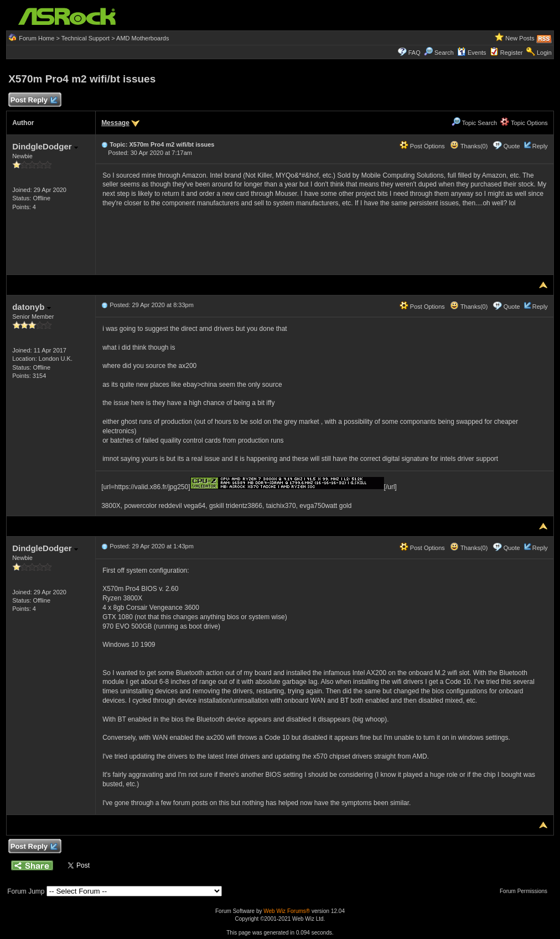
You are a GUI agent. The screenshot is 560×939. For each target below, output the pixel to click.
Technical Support (85, 38)
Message (115, 123)
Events (472, 53)
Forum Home (37, 38)
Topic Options (524, 123)
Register (512, 53)
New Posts (520, 38)
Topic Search (474, 123)
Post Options (422, 146)
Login (544, 53)
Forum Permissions (526, 891)
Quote (512, 146)
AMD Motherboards (142, 38)
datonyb (32, 307)
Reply (540, 146)
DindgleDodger (45, 146)
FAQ (414, 53)
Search (444, 53)
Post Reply (33, 100)
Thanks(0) (469, 146)
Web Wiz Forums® (287, 911)
